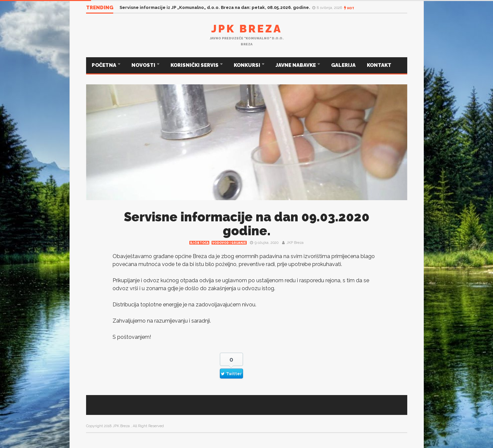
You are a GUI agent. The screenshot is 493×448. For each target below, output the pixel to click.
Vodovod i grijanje (229, 243)
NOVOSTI (144, 65)
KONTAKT (379, 65)
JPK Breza (247, 29)
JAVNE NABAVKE (296, 65)
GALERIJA (343, 65)
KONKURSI (247, 65)
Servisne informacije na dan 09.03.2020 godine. (247, 224)
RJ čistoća (199, 243)
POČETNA (104, 65)
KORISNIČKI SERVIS (195, 65)
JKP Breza (295, 243)
